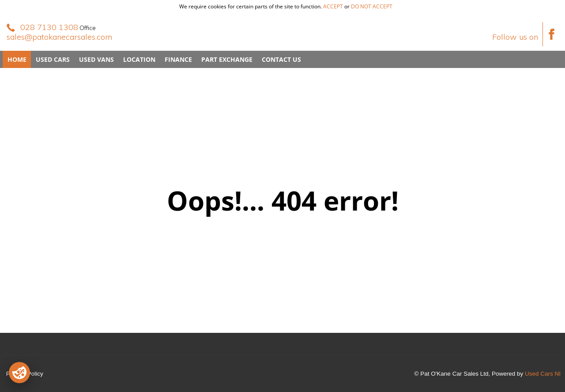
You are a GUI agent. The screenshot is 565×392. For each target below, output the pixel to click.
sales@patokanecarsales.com (59, 37)
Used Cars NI (543, 374)
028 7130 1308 (49, 27)
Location (139, 59)
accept (333, 6)
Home (17, 59)
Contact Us (281, 59)
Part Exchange (227, 59)
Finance (178, 59)
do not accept (372, 6)
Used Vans (96, 59)
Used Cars (53, 59)
